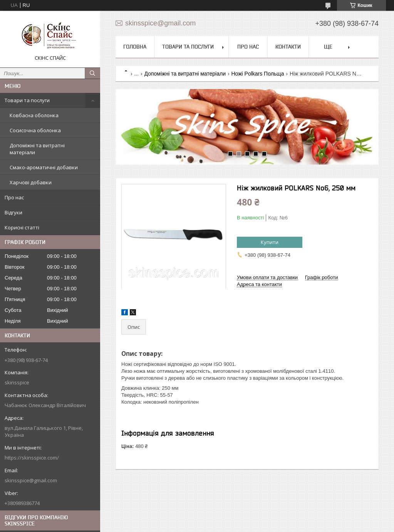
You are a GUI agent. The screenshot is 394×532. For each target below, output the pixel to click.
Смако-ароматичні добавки (44, 167)
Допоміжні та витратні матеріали (37, 149)
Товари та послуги (27, 100)
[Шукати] (92, 73)
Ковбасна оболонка (34, 115)
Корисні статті (22, 227)
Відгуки (13, 212)
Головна (135, 47)
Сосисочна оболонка (35, 130)
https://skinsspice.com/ (32, 458)
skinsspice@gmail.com (31, 480)
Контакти (288, 47)
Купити (270, 242)
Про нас (14, 197)
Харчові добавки (31, 182)
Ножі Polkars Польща (257, 74)
